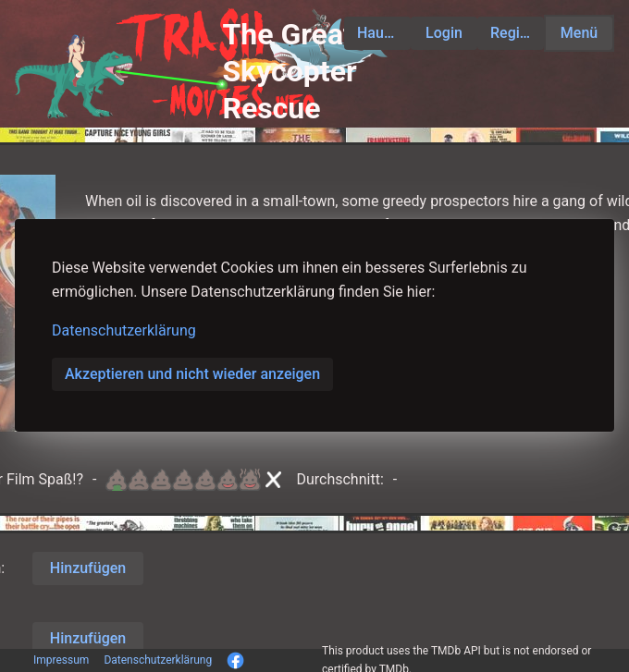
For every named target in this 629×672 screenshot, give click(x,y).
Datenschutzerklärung (124, 330)
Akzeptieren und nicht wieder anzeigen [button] (192, 374)
